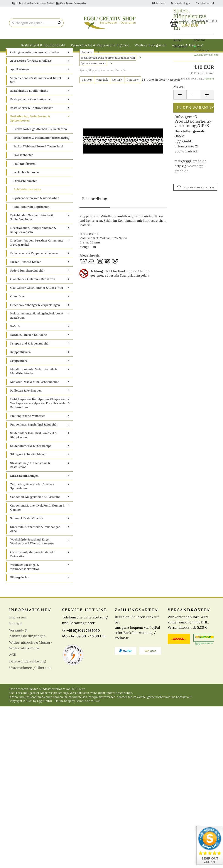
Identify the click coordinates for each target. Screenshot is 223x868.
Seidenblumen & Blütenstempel (31, 455)
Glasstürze (17, 306)
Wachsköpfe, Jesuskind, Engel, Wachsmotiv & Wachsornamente (32, 551)
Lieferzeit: (180, 46)
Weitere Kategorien (151, 45)
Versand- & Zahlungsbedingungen (27, 643)
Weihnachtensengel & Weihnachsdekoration (25, 576)
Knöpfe (15, 336)
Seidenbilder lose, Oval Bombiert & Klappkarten (34, 445)
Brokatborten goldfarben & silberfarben (40, 139)
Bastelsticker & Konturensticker (31, 117)
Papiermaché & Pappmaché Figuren (100, 45)
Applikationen (20, 79)
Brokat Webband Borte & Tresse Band (38, 156)
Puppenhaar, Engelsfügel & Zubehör (34, 434)
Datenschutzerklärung (27, 671)
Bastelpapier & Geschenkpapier (31, 109)
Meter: (179, 86)
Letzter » (133, 89)
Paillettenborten (24, 173)
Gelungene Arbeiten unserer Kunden (35, 62)
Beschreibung (95, 208)
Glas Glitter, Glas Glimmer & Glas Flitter (37, 297)
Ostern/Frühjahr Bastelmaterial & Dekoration (33, 564)
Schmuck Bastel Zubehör (27, 528)
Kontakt (16, 633)
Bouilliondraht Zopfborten (31, 216)
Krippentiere (19, 370)
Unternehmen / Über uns (30, 677)
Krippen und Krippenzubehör (30, 353)
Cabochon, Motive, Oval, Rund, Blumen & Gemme (37, 517)
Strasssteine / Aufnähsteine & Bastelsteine (30, 475)
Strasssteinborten (25, 190)
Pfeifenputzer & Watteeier (28, 425)
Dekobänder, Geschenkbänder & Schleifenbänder (32, 227)
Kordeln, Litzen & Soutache (29, 344)
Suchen (158, 3)
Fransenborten (23, 165)
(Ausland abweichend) (206, 55)
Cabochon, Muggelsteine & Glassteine (35, 507)
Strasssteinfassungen (24, 485)
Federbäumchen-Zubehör (28, 280)
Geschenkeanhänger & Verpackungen (35, 315)
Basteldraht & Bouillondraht (43, 45)
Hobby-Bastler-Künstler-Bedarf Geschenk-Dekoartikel (50, 3)
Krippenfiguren (20, 362)
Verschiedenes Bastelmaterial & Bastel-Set (36, 90)
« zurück (102, 89)
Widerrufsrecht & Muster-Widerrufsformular (31, 655)
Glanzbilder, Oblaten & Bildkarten (33, 289)
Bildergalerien (20, 587)
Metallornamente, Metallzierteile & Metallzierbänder (34, 381)
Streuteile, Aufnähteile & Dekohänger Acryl (35, 539)
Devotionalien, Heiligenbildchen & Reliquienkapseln (33, 240)
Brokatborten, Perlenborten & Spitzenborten (30, 128)
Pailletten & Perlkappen (26, 400)
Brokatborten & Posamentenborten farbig (41, 147)
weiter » (117, 89)
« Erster (87, 89)
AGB (13, 664)
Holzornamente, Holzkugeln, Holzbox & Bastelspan (37, 325)
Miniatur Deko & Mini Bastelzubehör (35, 392)
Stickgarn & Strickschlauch (28, 464)
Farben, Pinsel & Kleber (26, 271)
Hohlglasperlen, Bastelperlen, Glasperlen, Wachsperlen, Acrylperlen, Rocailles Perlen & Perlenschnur (40, 413)
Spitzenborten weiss (27, 199)
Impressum (18, 627)
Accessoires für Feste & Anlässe (31, 70)
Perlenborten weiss (26, 182)
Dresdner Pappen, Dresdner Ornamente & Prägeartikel (37, 252)
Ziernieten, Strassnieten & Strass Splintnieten (32, 496)
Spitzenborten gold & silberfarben (36, 208)
